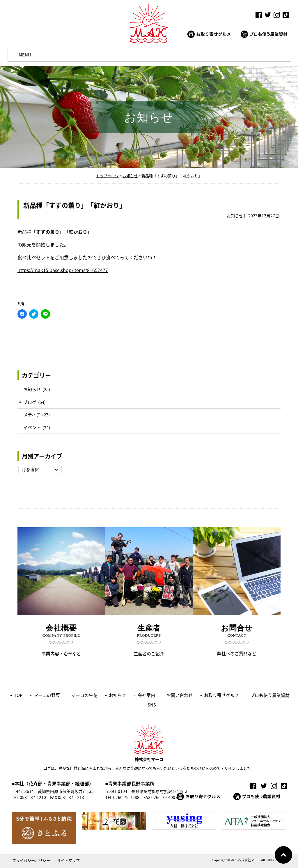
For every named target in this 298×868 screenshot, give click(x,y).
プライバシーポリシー (31, 860)
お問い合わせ (180, 695)
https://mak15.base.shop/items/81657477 (63, 270)
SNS (152, 705)
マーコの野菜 (47, 695)
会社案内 (146, 695)
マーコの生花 (84, 695)
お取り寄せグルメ (221, 695)
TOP (18, 695)
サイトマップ (68, 860)
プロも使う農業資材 (270, 695)
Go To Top (283, 855)
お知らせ (235, 216)
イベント (32, 427)
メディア (32, 415)
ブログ (30, 402)
